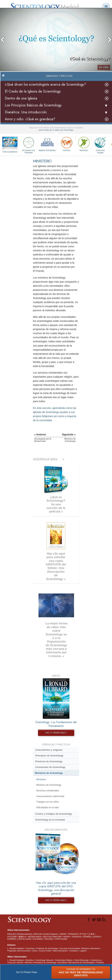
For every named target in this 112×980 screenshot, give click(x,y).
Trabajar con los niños (47, 802)
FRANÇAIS (73, 934)
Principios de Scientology (49, 756)
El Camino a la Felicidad (29, 145)
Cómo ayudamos (10, 152)
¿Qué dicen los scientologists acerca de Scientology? (45, 84)
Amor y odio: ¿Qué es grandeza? (30, 119)
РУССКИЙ (12, 937)
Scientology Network (44, 960)
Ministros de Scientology (49, 785)
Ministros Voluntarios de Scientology (41, 962)
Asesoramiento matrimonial (50, 796)
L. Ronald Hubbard (16, 948)
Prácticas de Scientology (49, 761)
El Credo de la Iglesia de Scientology (33, 91)
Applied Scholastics (47, 144)
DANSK (63, 934)
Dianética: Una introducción (26, 112)
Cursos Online (45, 951)
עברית (83, 934)
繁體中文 (22, 937)
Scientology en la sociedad (50, 820)
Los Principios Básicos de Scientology (33, 105)
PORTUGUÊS (61, 939)
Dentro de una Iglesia (21, 98)
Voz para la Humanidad (70, 948)
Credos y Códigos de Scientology (54, 814)
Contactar (73, 951)
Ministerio (41, 779)
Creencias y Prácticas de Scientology (42, 948)
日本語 (91, 934)
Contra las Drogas (100, 145)
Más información (60, 951)
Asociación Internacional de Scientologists (76, 962)
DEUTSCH (48, 937)
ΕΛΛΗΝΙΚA (38, 939)
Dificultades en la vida (47, 807)
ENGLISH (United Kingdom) (46, 934)
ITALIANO (49, 939)
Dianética (30, 960)
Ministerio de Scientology (49, 773)
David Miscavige (82, 960)
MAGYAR (57, 937)
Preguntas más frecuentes (19, 951)
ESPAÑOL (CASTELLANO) (19, 939)
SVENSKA (76, 937)
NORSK (67, 937)
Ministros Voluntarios (91, 948)
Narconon (84, 144)
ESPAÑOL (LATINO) (92, 937)
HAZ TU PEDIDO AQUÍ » (56, 733)
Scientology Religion (64, 960)
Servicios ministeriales (48, 791)
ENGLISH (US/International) (20, 934)
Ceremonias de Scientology (50, 767)
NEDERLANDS (35, 937)
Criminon (67, 144)
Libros (35, 951)
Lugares (83, 951)
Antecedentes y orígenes (49, 750)
